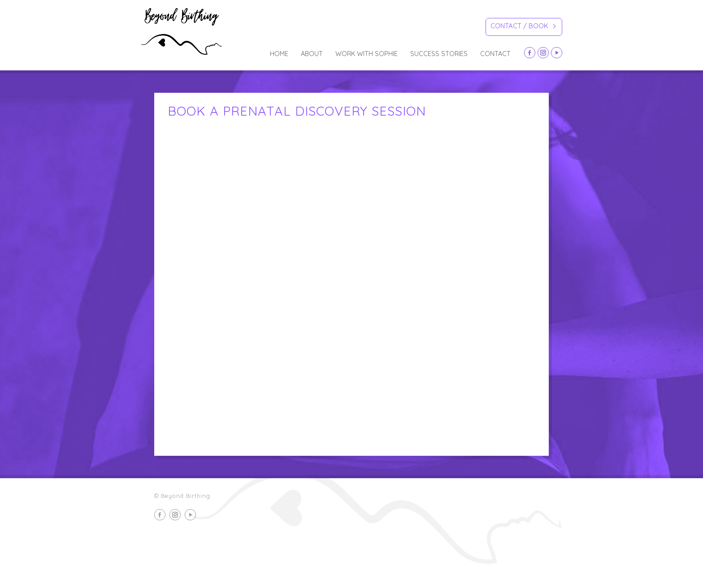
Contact (495, 54)
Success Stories (439, 54)
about (312, 54)
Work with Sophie (367, 54)
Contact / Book (523, 27)
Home (279, 54)
